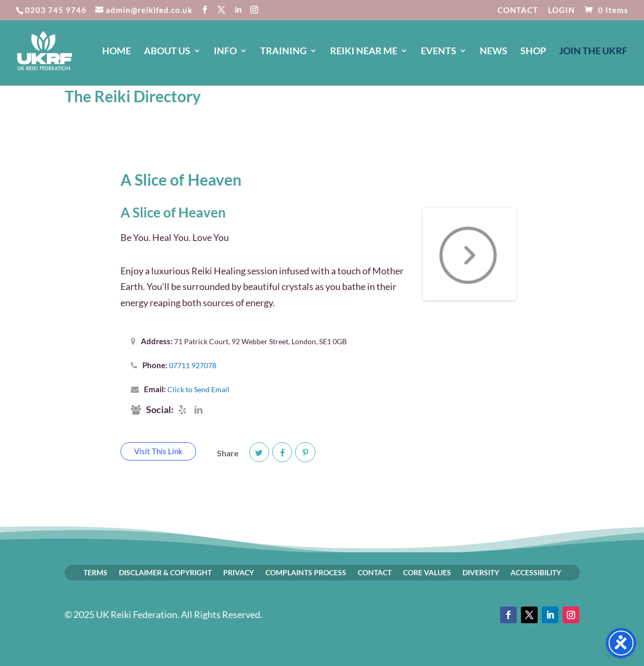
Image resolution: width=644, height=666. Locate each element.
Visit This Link (158, 451)
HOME (117, 52)
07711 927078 (193, 365)
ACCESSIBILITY (536, 572)
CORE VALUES (427, 572)
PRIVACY (239, 572)
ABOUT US (167, 52)
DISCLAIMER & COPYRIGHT (165, 572)
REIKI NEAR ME (364, 52)
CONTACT (518, 10)
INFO (225, 52)
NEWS (494, 52)
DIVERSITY (481, 572)
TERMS (95, 572)
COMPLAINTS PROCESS (306, 572)
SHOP (533, 52)
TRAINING (283, 52)
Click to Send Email (198, 389)
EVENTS (439, 52)
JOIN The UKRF (593, 52)
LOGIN (561, 10)
